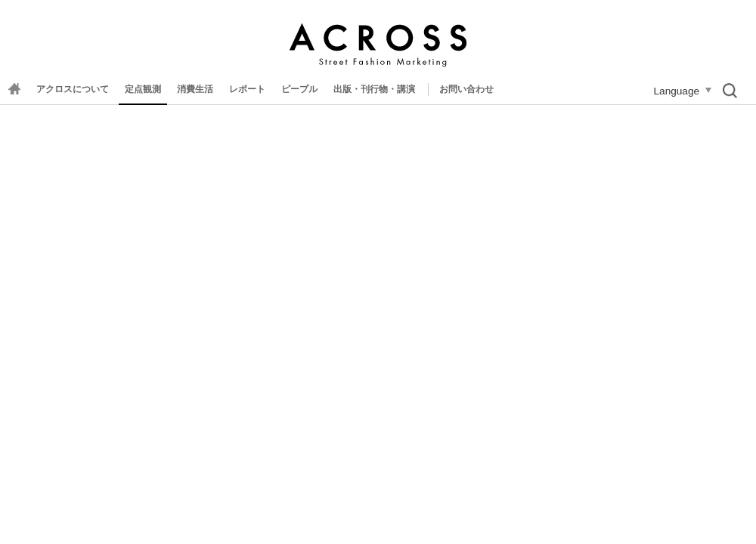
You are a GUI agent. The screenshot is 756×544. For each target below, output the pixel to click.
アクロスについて (73, 89)
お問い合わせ (466, 89)
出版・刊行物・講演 (374, 89)
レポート (247, 89)
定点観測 (143, 89)
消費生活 (195, 89)
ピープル (299, 89)
